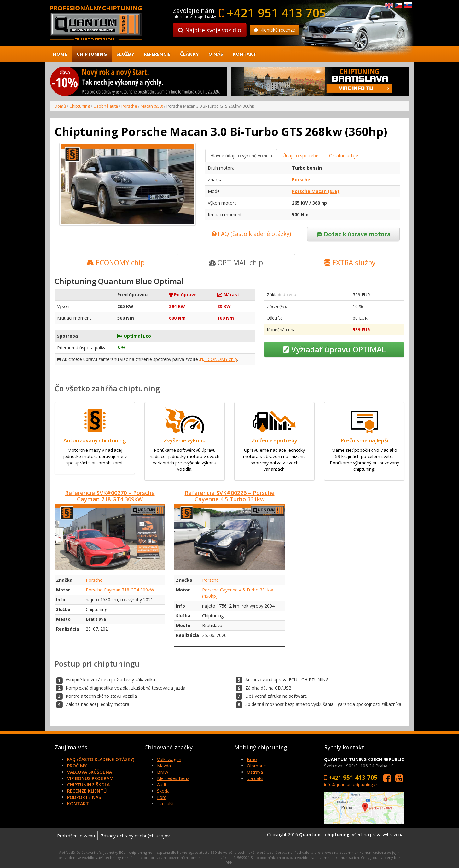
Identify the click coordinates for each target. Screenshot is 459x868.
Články (189, 54)
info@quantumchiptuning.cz (351, 784)
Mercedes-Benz (173, 778)
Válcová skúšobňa (90, 772)
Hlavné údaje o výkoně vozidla (241, 156)
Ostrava (255, 772)
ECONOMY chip (116, 262)
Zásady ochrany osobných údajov (135, 836)
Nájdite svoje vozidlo (210, 30)
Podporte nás (84, 797)
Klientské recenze (274, 30)
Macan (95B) (152, 106)
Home (60, 54)
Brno (252, 759)
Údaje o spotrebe (301, 156)
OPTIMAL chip (236, 262)
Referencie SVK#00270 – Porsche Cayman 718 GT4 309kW (110, 496)
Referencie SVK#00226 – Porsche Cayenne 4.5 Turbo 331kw (230, 496)
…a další (165, 804)
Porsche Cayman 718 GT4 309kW (120, 590)
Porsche (129, 106)
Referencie (157, 54)
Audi (161, 785)
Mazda (164, 766)
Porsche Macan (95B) (316, 191)
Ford (162, 797)
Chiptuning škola (88, 785)
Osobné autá (106, 106)
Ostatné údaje (344, 156)
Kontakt (244, 54)
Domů (60, 106)
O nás (216, 54)
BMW (163, 772)
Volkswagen (169, 759)
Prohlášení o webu (76, 836)
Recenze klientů (87, 791)
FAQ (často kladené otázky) (101, 759)
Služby (125, 54)
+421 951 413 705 (276, 13)
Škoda (163, 791)
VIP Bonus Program (90, 778)
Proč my (77, 766)
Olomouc (256, 766)
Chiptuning (92, 54)
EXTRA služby (350, 262)
